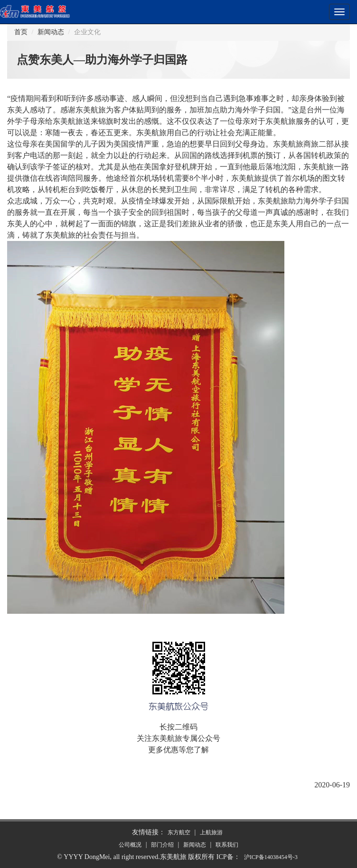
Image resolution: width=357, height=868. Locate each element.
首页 (21, 32)
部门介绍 (162, 845)
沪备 (271, 857)
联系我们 (227, 845)
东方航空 (179, 832)
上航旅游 (211, 832)
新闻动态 (51, 32)
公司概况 (130, 845)
